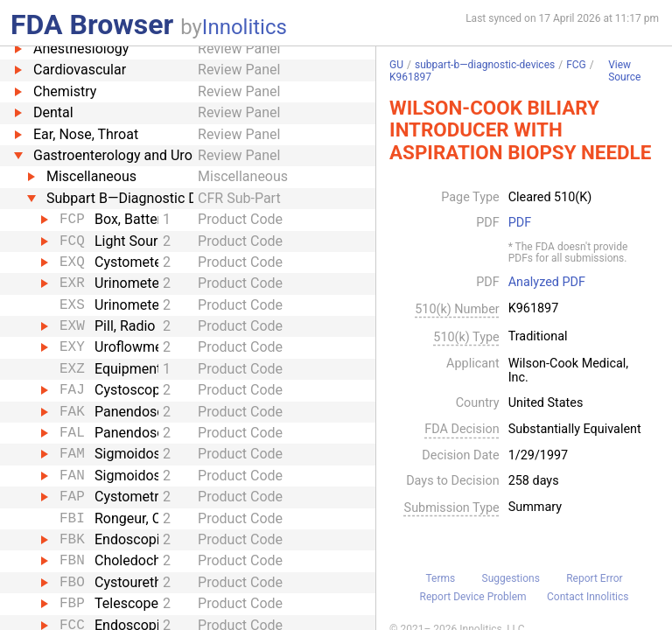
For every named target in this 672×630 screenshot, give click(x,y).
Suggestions (511, 578)
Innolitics (245, 27)
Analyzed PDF (547, 283)
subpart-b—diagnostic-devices (485, 65)
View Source (624, 71)
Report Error (594, 578)
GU (396, 65)
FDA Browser (92, 24)
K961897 (410, 77)
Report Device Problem (473, 597)
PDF (520, 223)
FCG (576, 65)
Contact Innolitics (588, 597)
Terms (440, 578)
